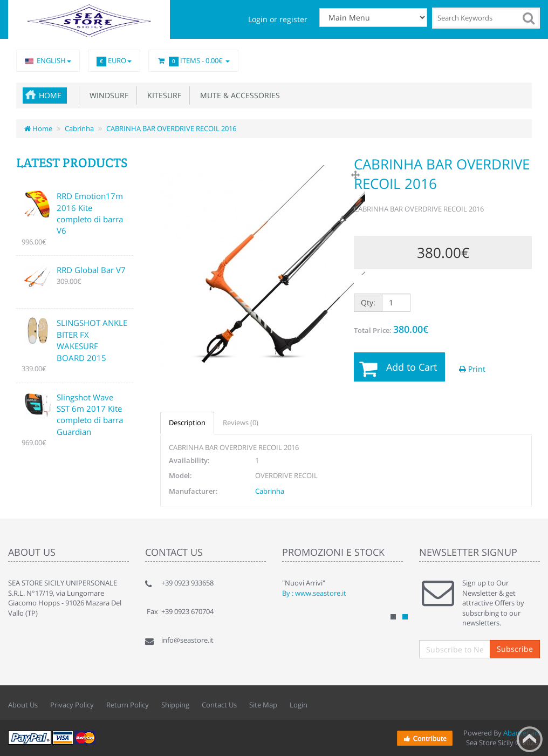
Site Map (263, 705)
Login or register (278, 19)
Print (472, 369)
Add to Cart (412, 367)
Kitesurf (162, 95)
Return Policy (128, 705)
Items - (193, 61)
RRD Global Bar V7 (91, 270)
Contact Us (219, 705)
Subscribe (515, 649)
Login (299, 705)
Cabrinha (79, 128)
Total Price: (391, 329)
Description (187, 423)
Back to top (530, 739)
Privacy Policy (72, 705)
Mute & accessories (238, 95)
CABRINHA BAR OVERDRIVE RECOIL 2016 (171, 128)
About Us (23, 705)
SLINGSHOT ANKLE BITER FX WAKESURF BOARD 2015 (92, 340)
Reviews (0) (241, 423)
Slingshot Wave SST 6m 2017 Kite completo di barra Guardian (90, 414)
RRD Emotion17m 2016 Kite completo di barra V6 (90, 213)
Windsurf (107, 95)
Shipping (175, 705)
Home (50, 95)
